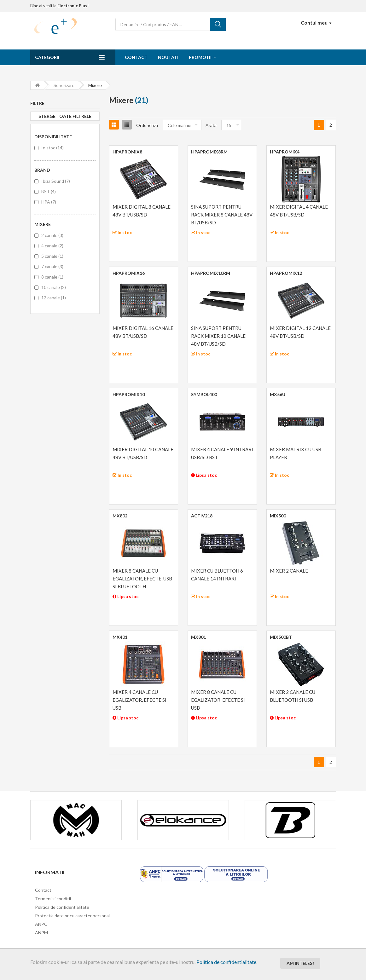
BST (49, 191)
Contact (136, 57)
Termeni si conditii (53, 899)
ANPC (41, 924)
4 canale (52, 246)
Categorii (47, 57)
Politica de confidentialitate (226, 962)
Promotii (200, 57)
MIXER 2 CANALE (289, 571)
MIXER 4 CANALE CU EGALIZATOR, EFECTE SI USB (139, 700)
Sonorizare (64, 85)
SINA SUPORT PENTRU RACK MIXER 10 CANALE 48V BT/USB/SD (218, 336)
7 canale (52, 266)
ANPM (41, 933)
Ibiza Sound (56, 181)
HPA (49, 202)
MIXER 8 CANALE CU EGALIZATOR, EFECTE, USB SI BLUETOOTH (142, 579)
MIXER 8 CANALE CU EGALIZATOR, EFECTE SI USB (218, 700)
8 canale (52, 277)
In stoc (52, 148)
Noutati (168, 57)
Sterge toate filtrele (65, 116)
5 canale (52, 256)
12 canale (54, 298)
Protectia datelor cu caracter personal (72, 916)
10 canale (54, 287)
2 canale (52, 235)
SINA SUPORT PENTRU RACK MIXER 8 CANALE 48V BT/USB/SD (222, 215)
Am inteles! (300, 963)
